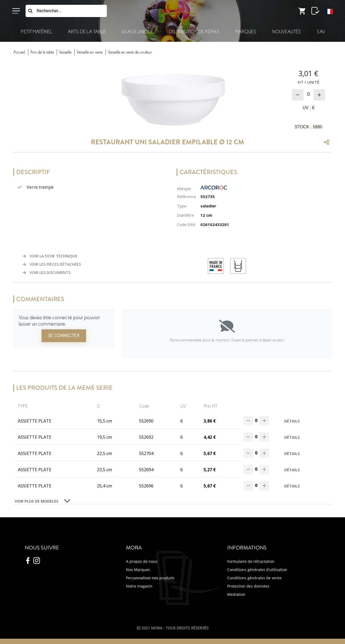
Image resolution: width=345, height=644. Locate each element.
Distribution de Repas (194, 32)
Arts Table (42, 52)
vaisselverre (90, 52)
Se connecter (64, 336)
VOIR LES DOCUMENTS (47, 272)
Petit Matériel (36, 32)
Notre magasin (139, 586)
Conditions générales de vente (254, 578)
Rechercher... (49, 11)
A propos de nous (142, 561)
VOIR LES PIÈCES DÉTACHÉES (52, 264)
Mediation (236, 594)
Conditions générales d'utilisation (257, 570)
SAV (321, 32)
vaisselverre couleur (130, 52)
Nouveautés (287, 32)
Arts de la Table (87, 32)
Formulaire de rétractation (251, 561)
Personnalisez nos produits (150, 578)
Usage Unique (137, 32)
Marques (246, 32)
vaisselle (65, 52)
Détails (292, 421)
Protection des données (248, 586)
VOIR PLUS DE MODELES (36, 501)
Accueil (19, 52)
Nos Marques (138, 570)
